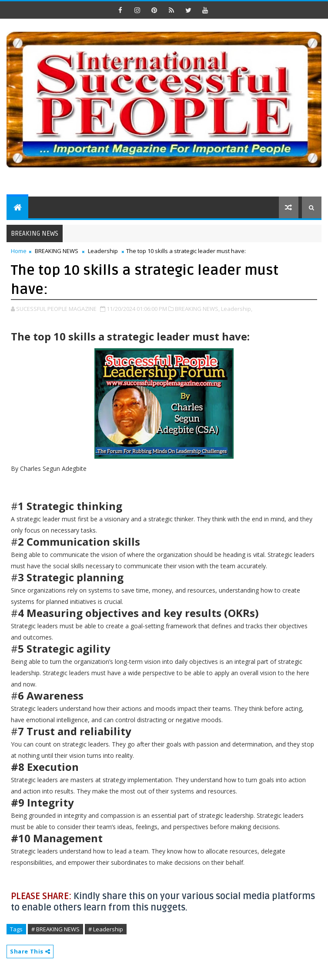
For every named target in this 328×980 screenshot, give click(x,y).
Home (19, 251)
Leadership (103, 251)
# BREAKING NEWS (55, 929)
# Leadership (106, 929)
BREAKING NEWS (57, 251)
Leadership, (237, 309)
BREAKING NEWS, (197, 309)
